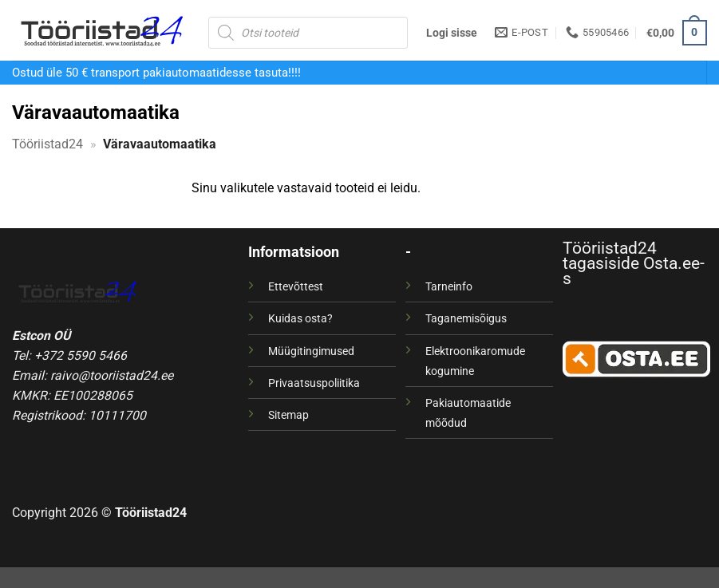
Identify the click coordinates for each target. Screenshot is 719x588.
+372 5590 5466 (81, 355)
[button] (452, 33)
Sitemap (288, 415)
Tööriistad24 (47, 144)
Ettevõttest (296, 286)
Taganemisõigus (466, 318)
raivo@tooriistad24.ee (112, 375)
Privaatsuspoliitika (314, 383)
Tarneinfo (449, 286)
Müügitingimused (311, 351)
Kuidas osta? (300, 318)
